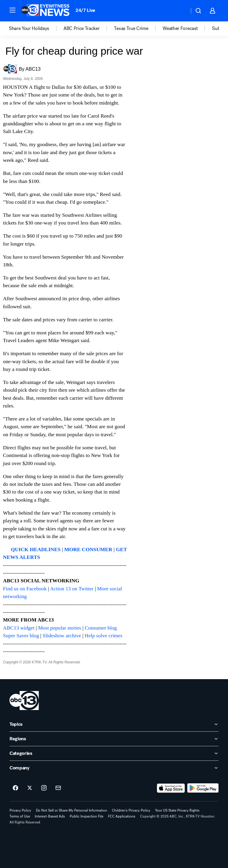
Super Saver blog (21, 635)
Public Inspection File (87, 816)
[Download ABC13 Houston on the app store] (171, 788)
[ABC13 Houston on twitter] (30, 788)
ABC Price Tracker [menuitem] (82, 29)
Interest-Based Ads (50, 816)
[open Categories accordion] (114, 753)
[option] (36, 29)
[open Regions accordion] (114, 739)
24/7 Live (85, 10)
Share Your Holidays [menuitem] (29, 29)
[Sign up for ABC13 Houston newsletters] (58, 788)
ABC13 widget (19, 628)
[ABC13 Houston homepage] (45, 11)
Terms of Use (20, 816)
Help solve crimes (103, 635)
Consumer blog (101, 628)
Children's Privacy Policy (131, 810)
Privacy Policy (20, 810)
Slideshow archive (62, 635)
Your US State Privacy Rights (177, 810)
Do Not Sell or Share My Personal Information (72, 810)
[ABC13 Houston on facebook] (15, 788)
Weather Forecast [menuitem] (180, 29)
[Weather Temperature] (180, 11)
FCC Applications (122, 816)
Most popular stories (60, 628)
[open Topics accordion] (114, 724)
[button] (12, 10)
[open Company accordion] (114, 768)
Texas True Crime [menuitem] (131, 29)
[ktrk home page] (24, 701)
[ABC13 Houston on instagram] (44, 788)
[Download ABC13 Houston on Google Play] (203, 788)
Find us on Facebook (25, 589)
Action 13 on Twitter (72, 589)
